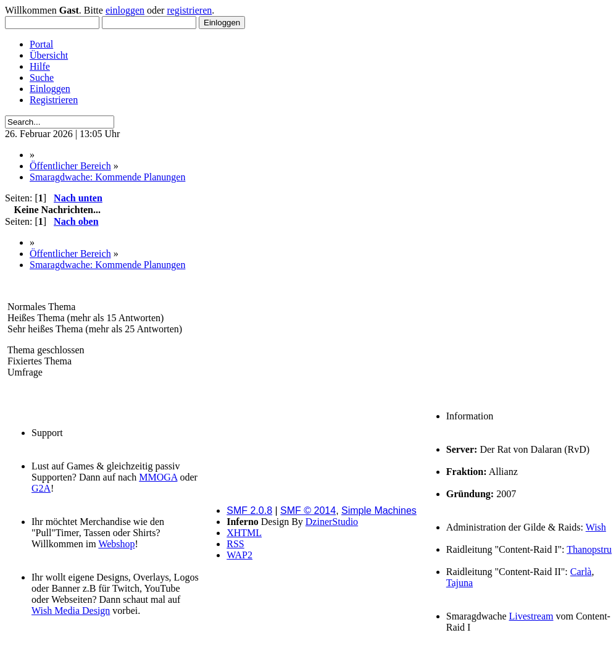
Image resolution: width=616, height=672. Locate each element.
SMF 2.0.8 (249, 510)
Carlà (581, 572)
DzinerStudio (332, 522)
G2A (41, 488)
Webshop (116, 544)
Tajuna (460, 583)
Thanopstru (589, 549)
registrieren (189, 10)
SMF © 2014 (308, 510)
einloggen (125, 10)
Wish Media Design (71, 611)
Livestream (531, 616)
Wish (596, 527)
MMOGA (158, 477)
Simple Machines (379, 510)
